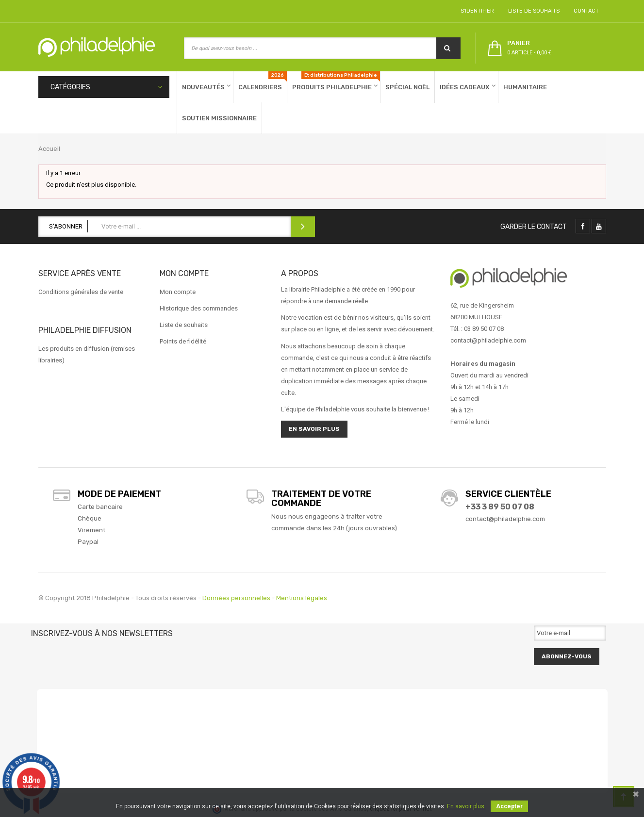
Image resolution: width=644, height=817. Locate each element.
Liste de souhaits (532, 11)
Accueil (49, 149)
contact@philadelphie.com (505, 519)
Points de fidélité (183, 341)
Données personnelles (236, 598)
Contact (585, 11)
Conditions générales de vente (81, 292)
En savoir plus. (466, 806)
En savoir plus (314, 429)
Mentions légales (302, 598)
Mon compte (178, 292)
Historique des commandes (199, 308)
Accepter (509, 806)
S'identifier (476, 11)
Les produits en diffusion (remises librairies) (87, 354)
